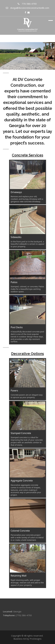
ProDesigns (36, 639)
